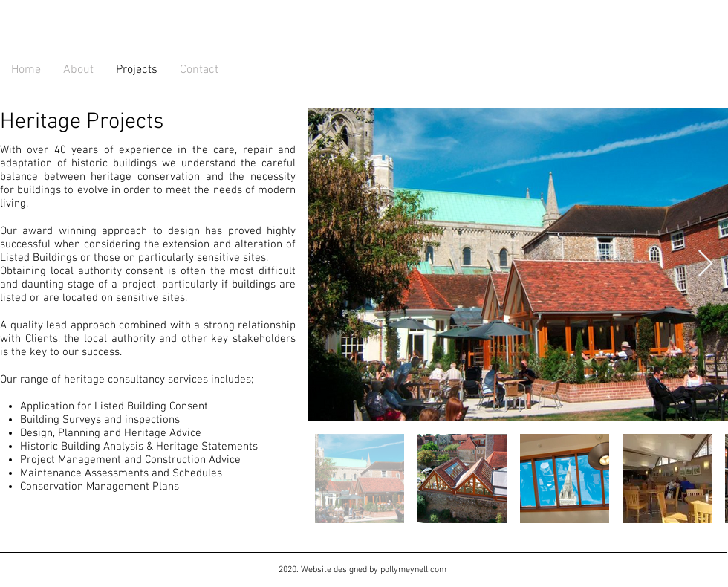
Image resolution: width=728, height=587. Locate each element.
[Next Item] (705, 264)
